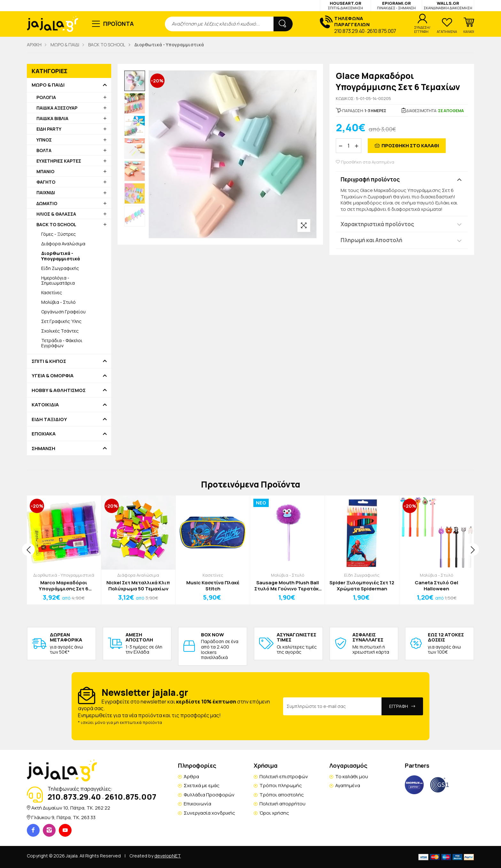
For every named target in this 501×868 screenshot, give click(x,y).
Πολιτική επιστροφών (284, 776)
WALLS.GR (448, 5)
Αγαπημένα (348, 785)
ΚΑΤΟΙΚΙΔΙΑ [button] (45, 405)
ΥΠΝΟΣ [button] (44, 140)
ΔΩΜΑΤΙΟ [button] (47, 203)
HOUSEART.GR (345, 5)
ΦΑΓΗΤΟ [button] (46, 182)
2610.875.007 (382, 31)
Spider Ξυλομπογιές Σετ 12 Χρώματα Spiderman (362, 586)
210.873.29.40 (349, 31)
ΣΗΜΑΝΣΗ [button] (43, 449)
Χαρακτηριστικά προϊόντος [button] (377, 224)
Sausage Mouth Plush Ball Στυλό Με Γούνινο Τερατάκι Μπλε (287, 586)
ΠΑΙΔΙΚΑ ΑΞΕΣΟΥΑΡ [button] (57, 108)
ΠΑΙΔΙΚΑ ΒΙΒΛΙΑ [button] (52, 118)
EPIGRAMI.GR (396, 5)
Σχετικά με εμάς (202, 785)
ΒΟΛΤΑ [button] (44, 150)
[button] (469, 26)
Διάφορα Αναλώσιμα (63, 244)
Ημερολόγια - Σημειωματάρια (58, 280)
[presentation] (28, 549)
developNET (168, 856)
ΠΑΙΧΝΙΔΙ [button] (46, 192)
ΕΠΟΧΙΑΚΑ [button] (44, 434)
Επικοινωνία (197, 804)
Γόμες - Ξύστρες (58, 234)
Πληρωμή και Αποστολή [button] (371, 240)
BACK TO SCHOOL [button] (56, 224)
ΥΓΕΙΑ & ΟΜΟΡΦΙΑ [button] (53, 376)
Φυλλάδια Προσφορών (209, 795)
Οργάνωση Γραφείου (63, 312)
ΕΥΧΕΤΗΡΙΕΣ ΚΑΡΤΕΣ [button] (59, 161)
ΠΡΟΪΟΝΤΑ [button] (119, 24)
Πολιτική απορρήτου (282, 804)
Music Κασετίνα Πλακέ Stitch (213, 586)
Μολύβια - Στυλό (58, 302)
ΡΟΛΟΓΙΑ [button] (46, 97)
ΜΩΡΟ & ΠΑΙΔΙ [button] (48, 85)
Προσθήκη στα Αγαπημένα (365, 162)
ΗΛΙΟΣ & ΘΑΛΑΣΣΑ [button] (56, 214)
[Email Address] (332, 706)
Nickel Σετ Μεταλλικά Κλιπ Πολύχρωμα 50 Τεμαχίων (138, 586)
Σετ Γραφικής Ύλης (61, 321)
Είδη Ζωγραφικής (60, 268)
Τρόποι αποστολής (282, 795)
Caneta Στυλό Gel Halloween (436, 586)
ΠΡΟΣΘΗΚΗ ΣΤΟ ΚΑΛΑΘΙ (410, 146)
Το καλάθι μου (352, 776)
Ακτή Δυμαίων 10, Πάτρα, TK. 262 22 (71, 808)
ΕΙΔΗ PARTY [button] (49, 129)
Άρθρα (191, 776)
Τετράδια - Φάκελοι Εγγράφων (62, 343)
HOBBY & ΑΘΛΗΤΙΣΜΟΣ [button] (59, 390)
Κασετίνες (52, 292)
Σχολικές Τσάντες (60, 331)
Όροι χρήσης (274, 813)
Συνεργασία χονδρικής (209, 813)
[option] (135, 81)
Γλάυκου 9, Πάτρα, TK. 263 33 (63, 817)
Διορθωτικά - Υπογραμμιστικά (64, 575)
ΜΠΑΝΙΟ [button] (45, 171)
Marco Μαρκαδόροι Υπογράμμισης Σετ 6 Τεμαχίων (64, 586)
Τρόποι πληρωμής (281, 785)
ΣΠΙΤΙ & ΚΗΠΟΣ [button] (49, 361)
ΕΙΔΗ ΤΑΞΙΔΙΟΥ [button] (49, 419)
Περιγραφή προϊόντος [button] (370, 179)
